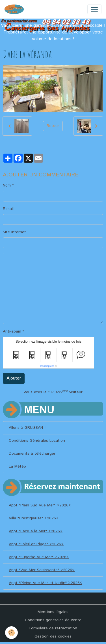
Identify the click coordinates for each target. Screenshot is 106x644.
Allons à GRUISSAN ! (27, 428)
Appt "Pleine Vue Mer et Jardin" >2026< (46, 583)
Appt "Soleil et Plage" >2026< (36, 544)
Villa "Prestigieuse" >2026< (34, 518)
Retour (53, 126)
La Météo (17, 466)
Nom (7, 185)
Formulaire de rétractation (53, 628)
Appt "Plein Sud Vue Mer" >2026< (40, 505)
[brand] (15, 9)
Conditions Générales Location (37, 441)
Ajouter (14, 378)
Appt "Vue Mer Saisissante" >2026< (42, 570)
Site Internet (14, 232)
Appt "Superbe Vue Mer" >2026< (39, 557)
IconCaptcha (47, 366)
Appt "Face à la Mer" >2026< (36, 531)
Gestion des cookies (53, 636)
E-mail (8, 209)
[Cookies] (11, 633)
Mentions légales (53, 612)
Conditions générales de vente (53, 620)
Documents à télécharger (32, 454)
